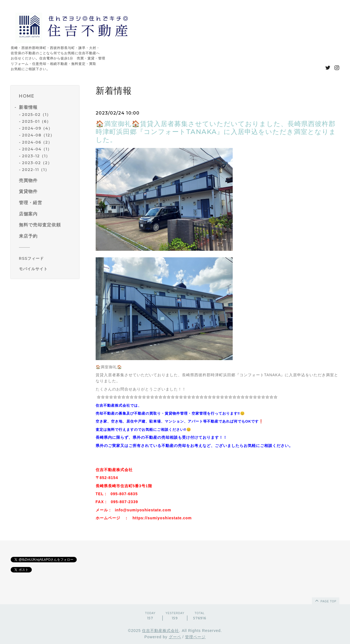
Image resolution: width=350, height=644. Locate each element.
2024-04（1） (37, 149)
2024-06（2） (37, 142)
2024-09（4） (37, 128)
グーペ (175, 637)
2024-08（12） (38, 135)
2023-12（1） (36, 156)
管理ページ (195, 637)
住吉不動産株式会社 (160, 631)
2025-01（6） (36, 121)
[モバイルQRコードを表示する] (47, 269)
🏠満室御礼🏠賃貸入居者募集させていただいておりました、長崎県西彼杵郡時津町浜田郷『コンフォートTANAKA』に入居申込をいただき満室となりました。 (216, 132)
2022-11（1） (35, 170)
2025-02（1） (36, 115)
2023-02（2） (37, 163)
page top (325, 600)
